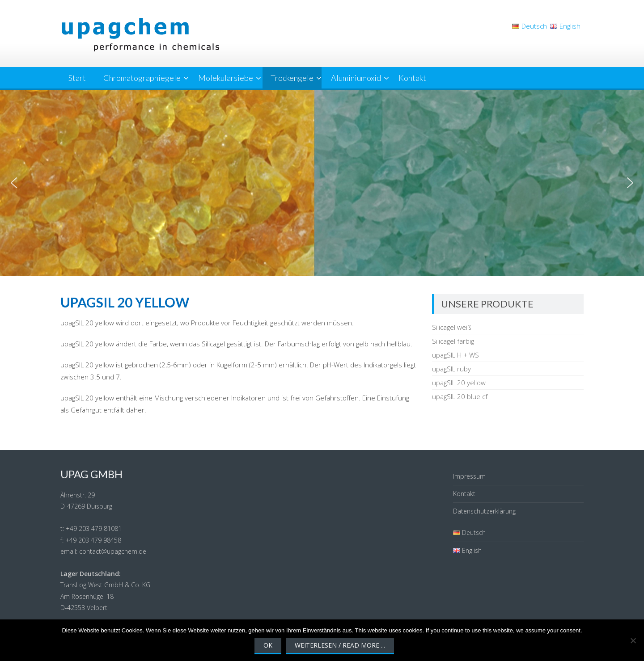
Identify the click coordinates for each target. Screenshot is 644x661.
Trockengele (292, 78)
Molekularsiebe (226, 78)
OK (268, 645)
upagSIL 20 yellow (459, 383)
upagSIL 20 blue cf (460, 396)
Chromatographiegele (142, 78)
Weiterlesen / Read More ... (340, 645)
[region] (322, 183)
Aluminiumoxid (356, 78)
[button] (14, 183)
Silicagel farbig (453, 341)
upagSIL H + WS (455, 355)
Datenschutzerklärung (484, 511)
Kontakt (412, 78)
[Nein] (633, 640)
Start (77, 78)
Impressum (469, 476)
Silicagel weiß (452, 327)
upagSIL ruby (451, 369)
